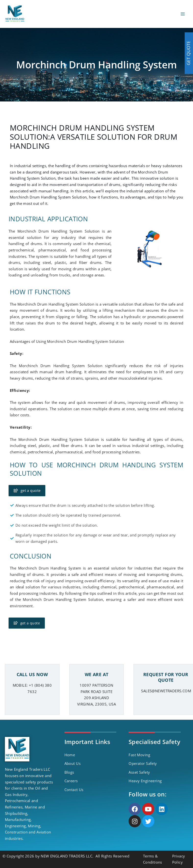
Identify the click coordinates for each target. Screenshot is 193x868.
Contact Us (74, 790)
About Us (72, 763)
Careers (71, 781)
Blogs (69, 772)
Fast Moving (139, 755)
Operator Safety (143, 763)
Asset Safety (139, 772)
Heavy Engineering (145, 781)
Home (70, 755)
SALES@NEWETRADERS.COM (166, 691)
